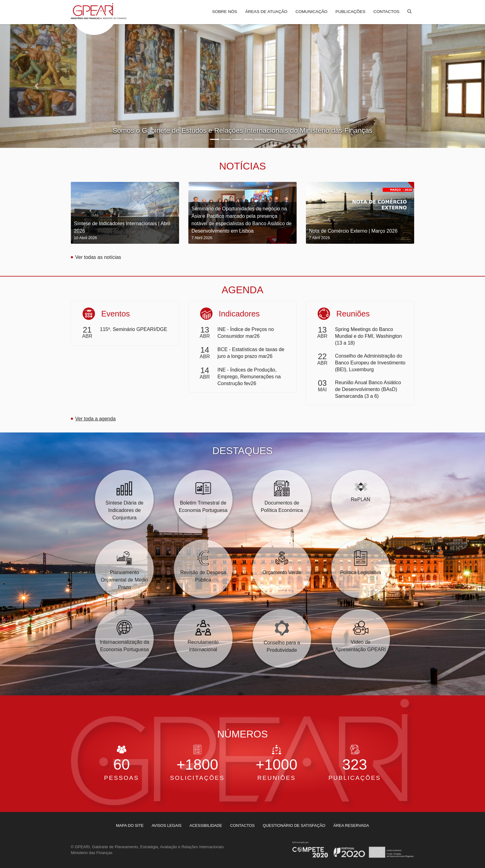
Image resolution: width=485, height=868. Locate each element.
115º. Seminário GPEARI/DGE (133, 329)
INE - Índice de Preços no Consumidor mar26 (246, 333)
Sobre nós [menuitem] (225, 12)
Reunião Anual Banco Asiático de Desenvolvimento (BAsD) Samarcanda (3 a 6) (368, 389)
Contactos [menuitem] (386, 12)
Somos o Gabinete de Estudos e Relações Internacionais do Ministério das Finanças (242, 130)
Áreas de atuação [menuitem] (266, 12)
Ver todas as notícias (98, 257)
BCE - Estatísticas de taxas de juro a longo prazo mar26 (251, 353)
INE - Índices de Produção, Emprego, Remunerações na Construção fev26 (249, 377)
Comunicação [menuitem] (311, 12)
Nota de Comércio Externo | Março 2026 (353, 234)
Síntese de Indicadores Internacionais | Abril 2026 (125, 231)
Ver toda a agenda (95, 419)
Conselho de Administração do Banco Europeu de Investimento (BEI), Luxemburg (370, 363)
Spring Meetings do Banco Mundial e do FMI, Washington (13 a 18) (368, 336)
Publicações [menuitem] (351, 12)
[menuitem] (130, 825)
